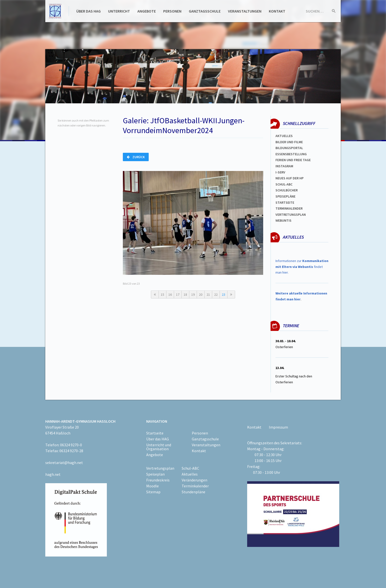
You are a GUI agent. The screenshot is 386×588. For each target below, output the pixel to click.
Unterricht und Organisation (159, 447)
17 (178, 294)
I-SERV (280, 172)
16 (170, 294)
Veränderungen (194, 480)
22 (216, 294)
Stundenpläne (193, 492)
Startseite (285, 202)
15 (162, 294)
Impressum (278, 427)
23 (224, 294)
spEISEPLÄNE (285, 196)
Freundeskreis (158, 480)
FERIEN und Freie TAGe (293, 160)
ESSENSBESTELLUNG (291, 154)
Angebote (147, 11)
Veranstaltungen (245, 11)
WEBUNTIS (283, 220)
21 (208, 294)
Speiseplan (155, 474)
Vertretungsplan (291, 215)
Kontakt (277, 11)
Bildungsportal (289, 148)
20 (201, 294)
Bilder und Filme (289, 142)
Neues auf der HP (289, 178)
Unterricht (119, 11)
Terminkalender (289, 208)
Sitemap (153, 492)
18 (185, 294)
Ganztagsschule (205, 11)
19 (193, 294)
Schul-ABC (190, 468)
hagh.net (53, 474)
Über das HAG (88, 11)
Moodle (153, 486)
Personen (172, 11)
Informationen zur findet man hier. (302, 267)
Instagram (284, 166)
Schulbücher (287, 190)
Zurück (136, 157)
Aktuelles (284, 136)
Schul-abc (284, 184)
